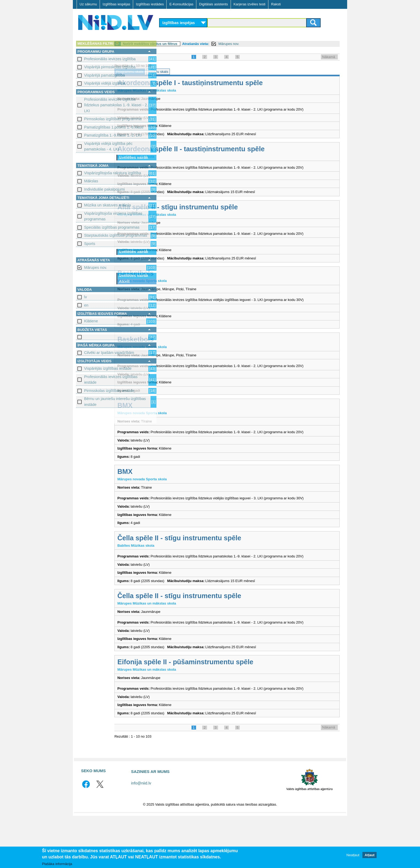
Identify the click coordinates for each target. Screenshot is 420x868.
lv (85, 297)
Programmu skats (176, 72)
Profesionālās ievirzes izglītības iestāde (111, 380)
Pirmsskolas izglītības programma (113, 119)
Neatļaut (353, 855)
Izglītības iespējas (116, 4)
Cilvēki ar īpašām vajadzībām (109, 353)
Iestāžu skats (204, 72)
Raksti (276, 4)
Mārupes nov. (96, 267)
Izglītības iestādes (150, 4)
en (86, 305)
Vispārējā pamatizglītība (104, 75)
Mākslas (91, 181)
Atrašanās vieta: (242, 44)
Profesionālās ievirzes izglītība (110, 59)
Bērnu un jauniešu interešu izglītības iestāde (115, 401)
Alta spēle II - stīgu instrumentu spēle (224, 217)
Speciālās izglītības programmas (112, 227)
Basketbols (182, 289)
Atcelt (124, 281)
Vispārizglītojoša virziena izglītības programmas (113, 216)
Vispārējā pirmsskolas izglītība (110, 67)
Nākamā (329, 57)
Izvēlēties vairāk (134, 157)
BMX (171, 432)
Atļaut (370, 855)
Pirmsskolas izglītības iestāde (109, 391)
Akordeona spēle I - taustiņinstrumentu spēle (236, 83)
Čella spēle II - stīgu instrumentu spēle (226, 574)
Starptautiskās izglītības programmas (116, 235)
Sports (90, 244)
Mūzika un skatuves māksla (108, 205)
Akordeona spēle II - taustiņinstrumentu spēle (237, 154)
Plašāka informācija (57, 864)
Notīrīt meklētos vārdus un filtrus (196, 44)
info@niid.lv (141, 835)
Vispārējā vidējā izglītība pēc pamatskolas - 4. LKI (108, 146)
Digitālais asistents (213, 4)
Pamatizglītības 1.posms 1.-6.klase (114, 127)
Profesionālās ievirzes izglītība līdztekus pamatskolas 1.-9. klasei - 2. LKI (116, 105)
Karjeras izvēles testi (250, 4)
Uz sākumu (88, 4)
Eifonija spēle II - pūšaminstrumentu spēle (232, 709)
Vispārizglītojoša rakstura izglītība (113, 173)
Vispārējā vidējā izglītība (105, 83)
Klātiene (91, 321)
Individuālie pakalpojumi (104, 189)
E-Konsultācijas (181, 4)
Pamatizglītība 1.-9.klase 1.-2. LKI (113, 135)
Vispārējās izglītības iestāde (108, 368)
